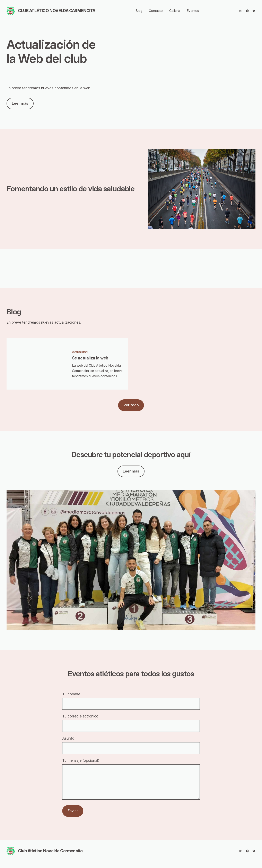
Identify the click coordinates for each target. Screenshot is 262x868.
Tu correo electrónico (131, 723)
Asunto (131, 745)
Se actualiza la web (90, 358)
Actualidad (80, 352)
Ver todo (131, 405)
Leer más (20, 103)
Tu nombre (131, 701)
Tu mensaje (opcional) (131, 783)
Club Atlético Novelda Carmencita (57, 11)
